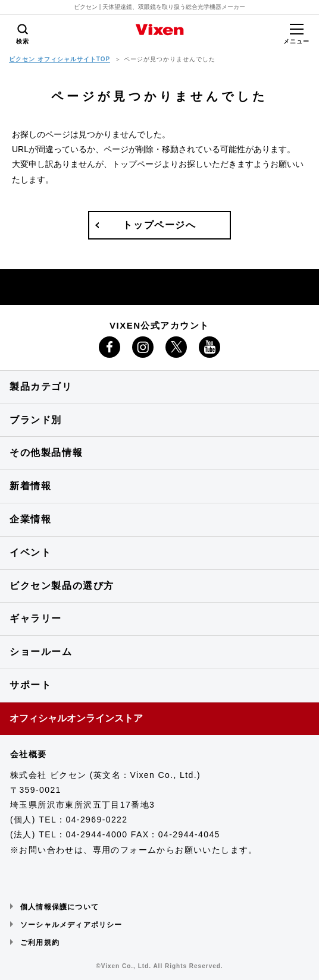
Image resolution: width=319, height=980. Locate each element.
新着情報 (30, 486)
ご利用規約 (40, 943)
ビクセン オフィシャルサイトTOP (60, 59)
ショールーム (41, 652)
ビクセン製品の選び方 (62, 586)
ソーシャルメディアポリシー (71, 925)
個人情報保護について (60, 907)
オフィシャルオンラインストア (76, 718)
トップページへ (159, 225)
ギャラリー (36, 618)
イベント (30, 552)
